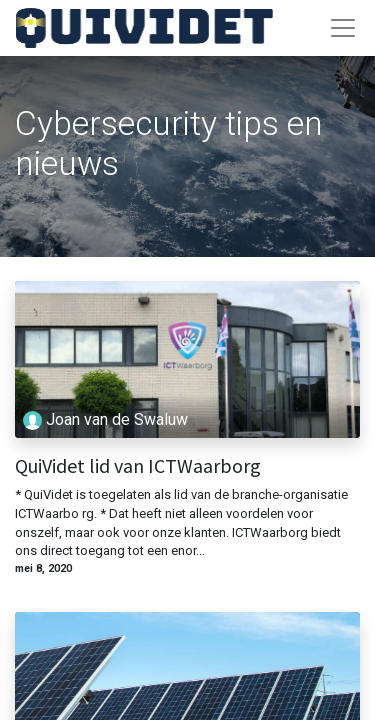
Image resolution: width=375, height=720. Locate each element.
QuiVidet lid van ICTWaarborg (138, 466)
